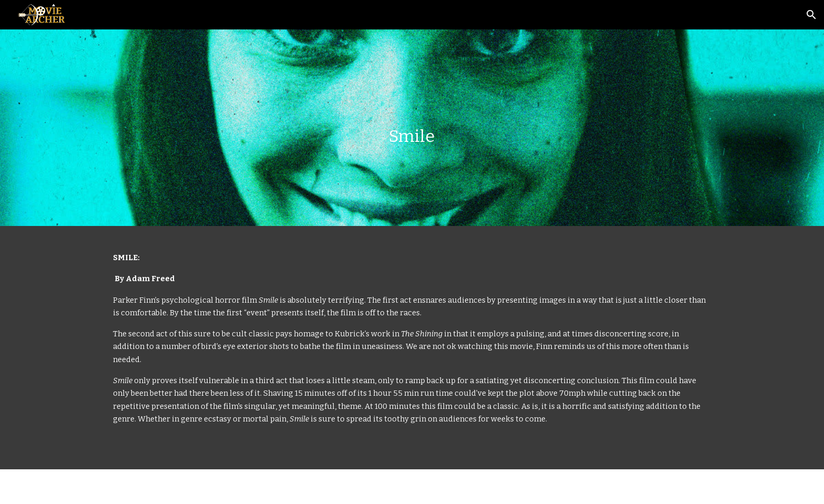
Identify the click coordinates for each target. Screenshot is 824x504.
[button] (811, 15)
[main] (412, 128)
